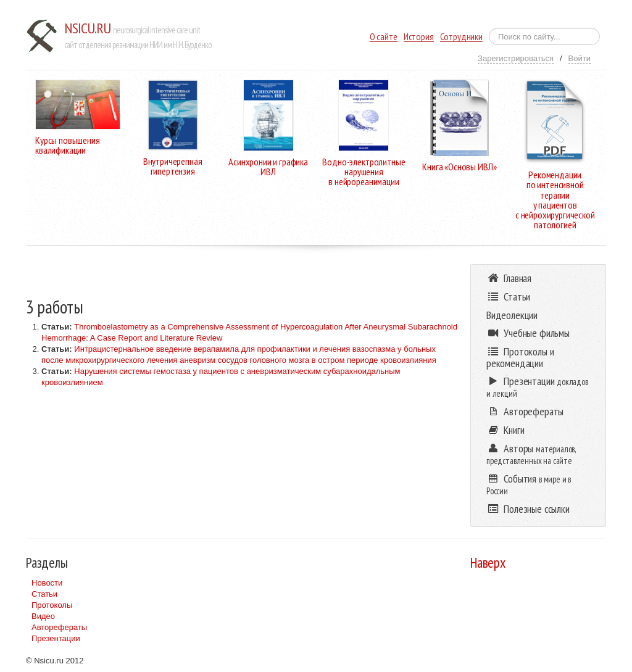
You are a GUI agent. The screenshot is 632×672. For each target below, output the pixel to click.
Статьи (44, 594)
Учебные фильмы (528, 333)
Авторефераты (59, 627)
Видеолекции (512, 315)
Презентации (56, 638)
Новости (47, 583)
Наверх (488, 562)
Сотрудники (461, 37)
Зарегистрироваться (516, 58)
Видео (43, 616)
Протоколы (52, 605)
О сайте (384, 37)
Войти (580, 58)
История (419, 37)
